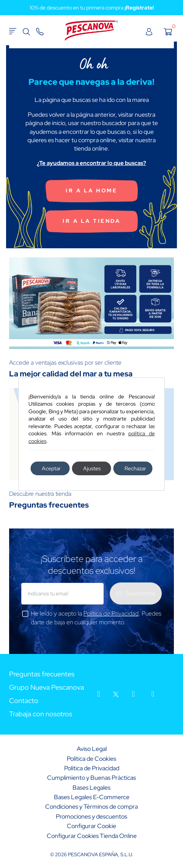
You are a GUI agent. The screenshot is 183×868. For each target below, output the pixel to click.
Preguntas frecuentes (42, 674)
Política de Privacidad (111, 613)
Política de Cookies (91, 759)
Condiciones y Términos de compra (91, 807)
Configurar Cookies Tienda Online (92, 836)
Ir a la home (91, 190)
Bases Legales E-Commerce (92, 797)
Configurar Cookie (91, 826)
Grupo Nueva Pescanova (47, 688)
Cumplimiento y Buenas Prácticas (91, 778)
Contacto (24, 701)
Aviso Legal (92, 749)
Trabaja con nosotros (41, 714)
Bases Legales (91, 788)
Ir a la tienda (91, 221)
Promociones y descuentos (91, 816)
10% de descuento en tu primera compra (92, 8)
